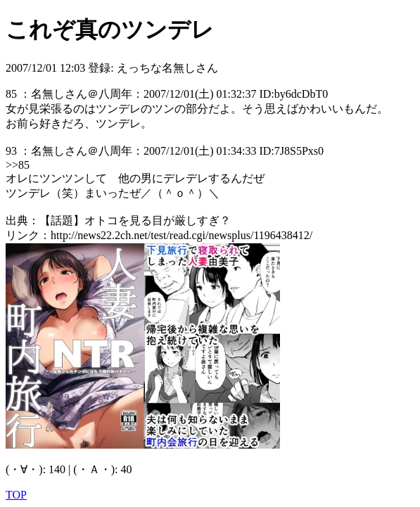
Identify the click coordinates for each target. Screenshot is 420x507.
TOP (16, 495)
